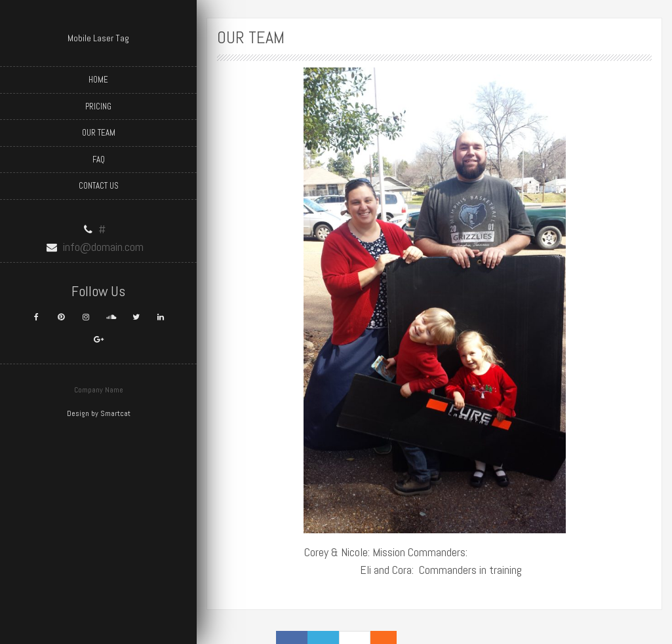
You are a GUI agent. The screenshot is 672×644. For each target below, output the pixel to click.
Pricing (98, 106)
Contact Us (99, 186)
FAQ (99, 160)
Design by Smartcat (99, 413)
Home (98, 80)
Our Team (99, 133)
